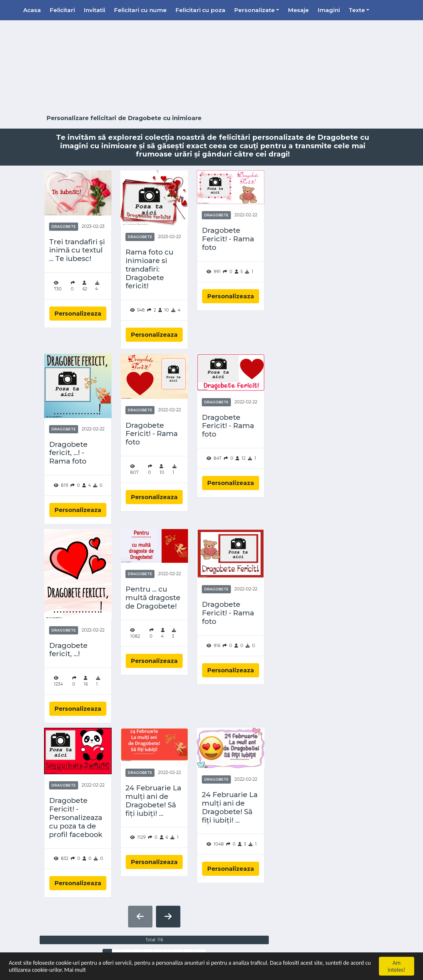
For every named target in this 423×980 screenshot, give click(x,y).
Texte (357, 10)
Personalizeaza (78, 314)
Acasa (32, 10)
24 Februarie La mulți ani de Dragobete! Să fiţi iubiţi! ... (153, 801)
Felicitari (62, 10)
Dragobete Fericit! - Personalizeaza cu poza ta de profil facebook (76, 817)
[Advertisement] (211, 68)
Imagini (329, 10)
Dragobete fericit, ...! (68, 650)
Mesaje (298, 10)
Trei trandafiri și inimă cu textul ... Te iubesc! (77, 250)
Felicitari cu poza (200, 10)
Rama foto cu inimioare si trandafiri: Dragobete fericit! (149, 269)
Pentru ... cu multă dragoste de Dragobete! (153, 598)
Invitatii (94, 10)
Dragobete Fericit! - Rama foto (228, 239)
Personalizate (254, 10)
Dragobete (64, 227)
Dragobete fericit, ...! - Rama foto (68, 453)
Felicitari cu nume (140, 10)
